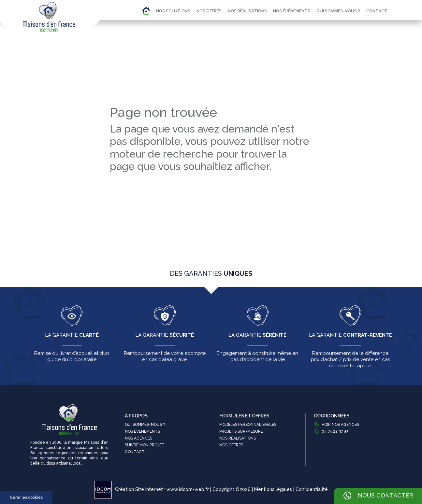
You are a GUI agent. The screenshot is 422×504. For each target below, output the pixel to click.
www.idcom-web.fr (188, 489)
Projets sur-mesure (241, 431)
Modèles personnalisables (248, 425)
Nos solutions (173, 11)
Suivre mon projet (145, 445)
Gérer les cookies (26, 497)
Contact (377, 11)
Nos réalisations (247, 11)
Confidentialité (312, 489)
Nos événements (292, 11)
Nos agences (138, 438)
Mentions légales (273, 489)
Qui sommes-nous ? (338, 11)
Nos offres (209, 11)
